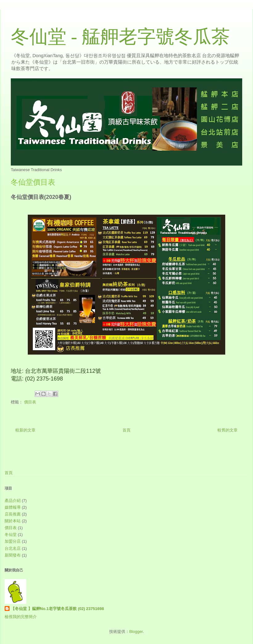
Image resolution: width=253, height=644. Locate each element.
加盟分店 (13, 541)
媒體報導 (13, 507)
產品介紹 (13, 501)
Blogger (136, 631)
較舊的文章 (228, 430)
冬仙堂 (11, 535)
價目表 (30, 402)
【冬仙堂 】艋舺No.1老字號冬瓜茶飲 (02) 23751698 (57, 609)
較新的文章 (25, 430)
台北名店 (13, 548)
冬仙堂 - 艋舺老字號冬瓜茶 (120, 37)
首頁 (126, 430)
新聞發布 (13, 555)
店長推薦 (13, 514)
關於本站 (13, 521)
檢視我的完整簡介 (21, 617)
